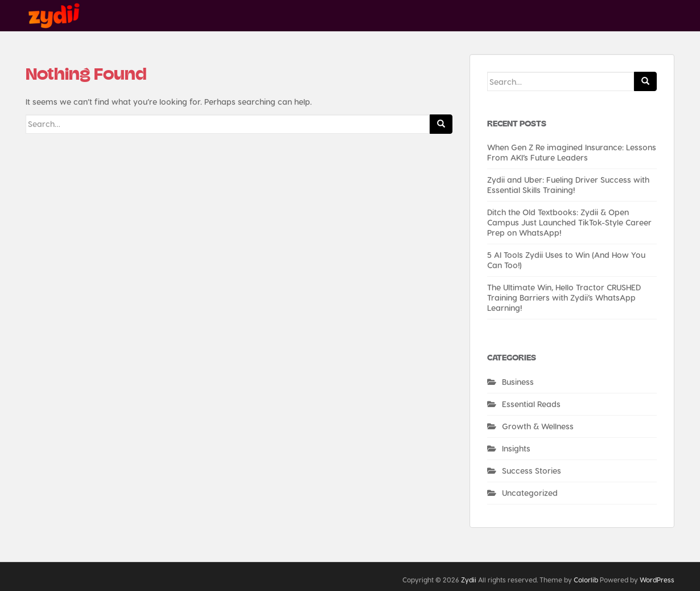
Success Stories (532, 471)
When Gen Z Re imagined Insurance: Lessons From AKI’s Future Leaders (572, 152)
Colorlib (586, 580)
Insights (516, 448)
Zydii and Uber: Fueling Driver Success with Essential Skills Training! (568, 185)
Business (518, 382)
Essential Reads (531, 404)
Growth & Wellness (538, 426)
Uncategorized (530, 493)
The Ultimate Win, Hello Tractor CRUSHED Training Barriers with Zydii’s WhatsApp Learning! (564, 297)
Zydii (469, 580)
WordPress (657, 580)
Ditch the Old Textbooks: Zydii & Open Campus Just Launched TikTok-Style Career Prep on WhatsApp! (569, 222)
